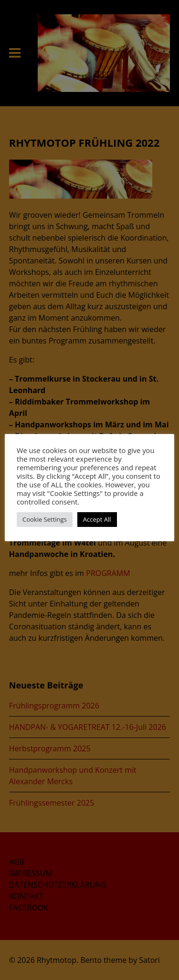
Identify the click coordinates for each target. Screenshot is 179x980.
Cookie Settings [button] (45, 519)
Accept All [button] (97, 519)
